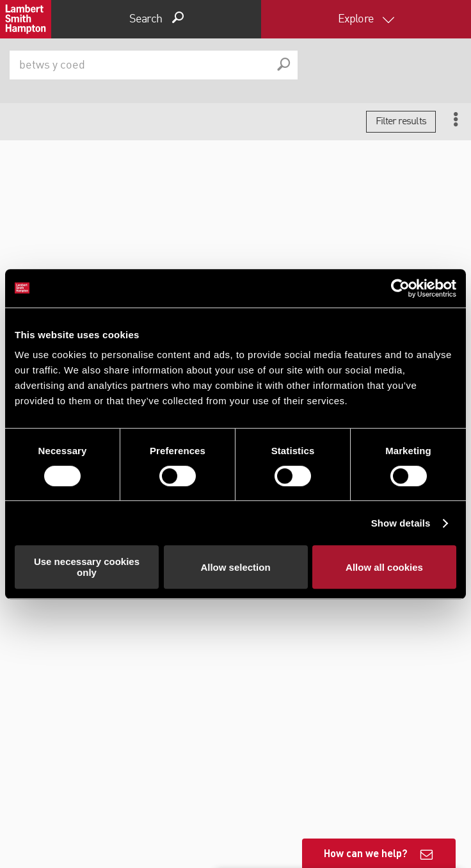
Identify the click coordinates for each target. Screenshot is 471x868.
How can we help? (366, 853)
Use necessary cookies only (87, 567)
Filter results (401, 122)
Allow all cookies (384, 567)
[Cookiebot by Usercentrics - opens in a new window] (400, 288)
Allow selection (235, 567)
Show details (401, 523)
